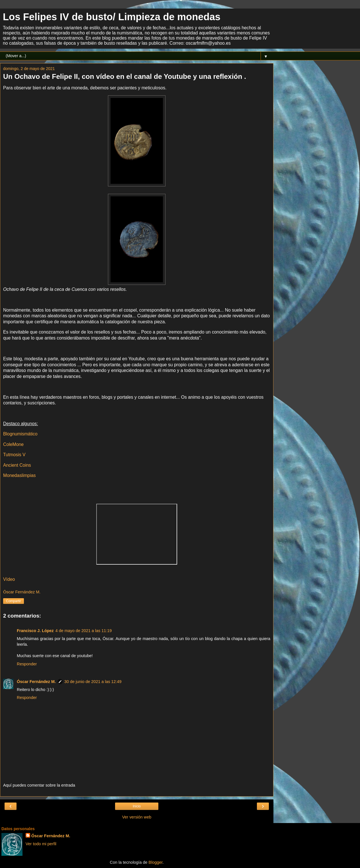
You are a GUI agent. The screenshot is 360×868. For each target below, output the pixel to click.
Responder (27, 664)
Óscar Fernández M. (36, 682)
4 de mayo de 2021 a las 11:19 (84, 631)
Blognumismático (20, 434)
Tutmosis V (14, 455)
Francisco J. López (35, 631)
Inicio (137, 806)
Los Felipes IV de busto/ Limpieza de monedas (112, 17)
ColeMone (13, 444)
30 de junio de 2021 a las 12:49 (93, 682)
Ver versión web (137, 817)
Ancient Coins (17, 465)
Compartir (14, 601)
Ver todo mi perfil (41, 844)
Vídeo (9, 579)
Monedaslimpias (19, 475)
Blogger (156, 862)
